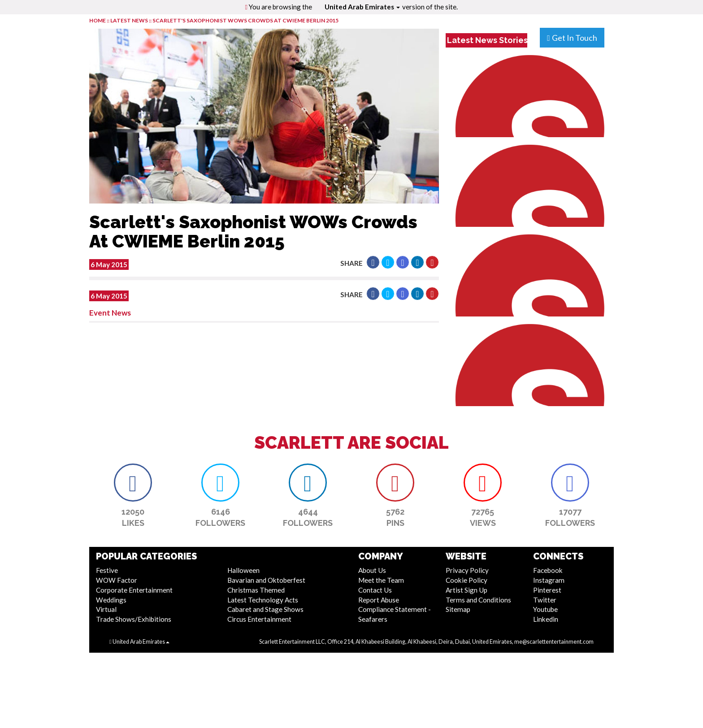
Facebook (548, 570)
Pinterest (547, 590)
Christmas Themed (256, 590)
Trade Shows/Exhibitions (134, 619)
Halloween (243, 570)
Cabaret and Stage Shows (265, 609)
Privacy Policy (467, 570)
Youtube (545, 609)
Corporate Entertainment (134, 590)
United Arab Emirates (362, 7)
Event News (110, 313)
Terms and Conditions (478, 600)
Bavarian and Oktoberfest (266, 580)
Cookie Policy (466, 580)
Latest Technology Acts (263, 600)
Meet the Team (381, 580)
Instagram (549, 580)
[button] (373, 262)
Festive (107, 570)
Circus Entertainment (259, 619)
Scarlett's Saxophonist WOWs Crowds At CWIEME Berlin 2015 (245, 20)
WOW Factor (117, 580)
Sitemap (458, 609)
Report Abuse (379, 600)
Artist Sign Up (466, 590)
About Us (372, 570)
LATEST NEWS (130, 20)
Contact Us (375, 590)
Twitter (545, 600)
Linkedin (546, 619)
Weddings (111, 600)
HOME (98, 20)
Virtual (106, 609)
